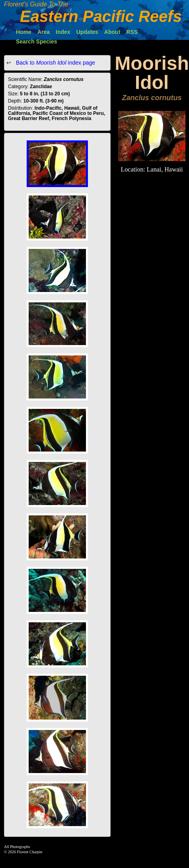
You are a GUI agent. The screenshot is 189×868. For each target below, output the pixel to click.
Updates (87, 32)
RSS (132, 32)
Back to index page (55, 63)
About (112, 32)
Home (24, 32)
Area (44, 32)
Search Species (37, 41)
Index (63, 32)
